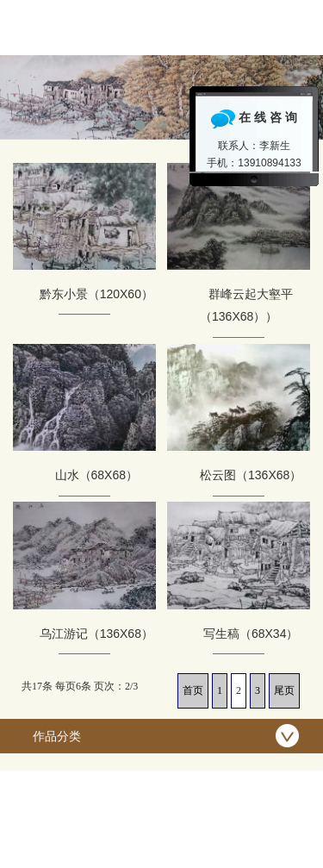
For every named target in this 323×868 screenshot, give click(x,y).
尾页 (284, 690)
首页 (193, 690)
